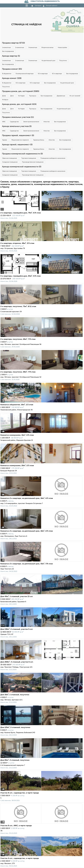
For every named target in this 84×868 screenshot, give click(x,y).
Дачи (12, 96)
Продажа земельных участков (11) (18, 117)
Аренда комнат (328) (12, 78)
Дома (4, 96)
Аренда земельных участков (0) (17, 126)
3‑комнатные (33, 48)
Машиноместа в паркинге (20, 140)
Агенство (47, 122)
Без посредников (8, 51)
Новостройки (62, 48)
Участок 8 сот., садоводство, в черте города (20, 793)
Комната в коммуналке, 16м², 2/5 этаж (17, 435)
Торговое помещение (29, 158)
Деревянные (61, 96)
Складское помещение (10, 162)
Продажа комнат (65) (12, 69)
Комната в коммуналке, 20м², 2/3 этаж (17, 466)
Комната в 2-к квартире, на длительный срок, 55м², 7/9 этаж (27, 564)
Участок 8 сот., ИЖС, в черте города (16, 826)
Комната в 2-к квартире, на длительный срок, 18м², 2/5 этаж (27, 531)
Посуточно (63, 61)
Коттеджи (21, 96)
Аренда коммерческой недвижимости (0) (22, 167)
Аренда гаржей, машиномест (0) (17, 145)
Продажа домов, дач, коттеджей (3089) (21, 91)
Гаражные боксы (39, 140)
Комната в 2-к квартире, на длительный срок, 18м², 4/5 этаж (27, 498)
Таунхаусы (33, 96)
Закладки (36, 6)
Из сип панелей (75, 96)
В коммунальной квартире (25, 74)
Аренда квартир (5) (11, 56)
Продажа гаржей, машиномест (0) (18, 135)
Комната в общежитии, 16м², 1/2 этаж (17, 405)
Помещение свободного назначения (53, 158)
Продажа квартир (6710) (13, 43)
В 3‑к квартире (57, 74)
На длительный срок (48, 61)
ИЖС (4, 122)
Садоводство (14, 122)
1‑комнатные (6, 48)
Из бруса (5, 100)
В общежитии (7, 74)
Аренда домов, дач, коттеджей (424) (19, 104)
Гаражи (5, 140)
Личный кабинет (50, 6)
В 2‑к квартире (43, 74)
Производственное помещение (33, 162)
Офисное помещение (10, 158)
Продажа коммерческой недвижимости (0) (22, 154)
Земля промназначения (31, 122)
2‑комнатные (20, 48)
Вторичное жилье (47, 48)
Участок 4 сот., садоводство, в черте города (20, 858)
